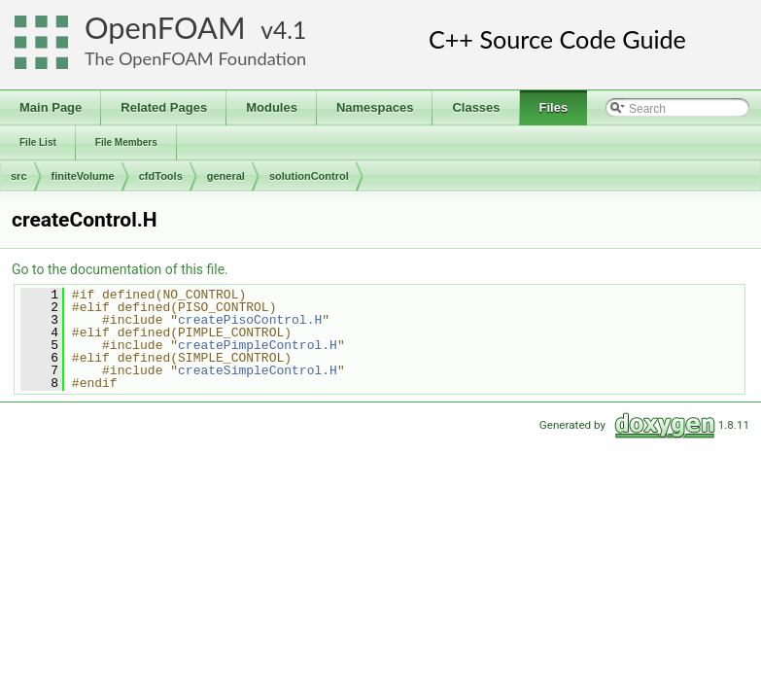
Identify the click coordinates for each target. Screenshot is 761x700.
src (19, 176)
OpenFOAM (165, 28)
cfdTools (161, 176)
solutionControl (309, 176)
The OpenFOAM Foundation (195, 58)
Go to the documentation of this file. (120, 269)
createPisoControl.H (250, 320)
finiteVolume (83, 176)
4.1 (290, 30)
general (226, 176)
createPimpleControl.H (258, 345)
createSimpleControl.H (258, 370)
